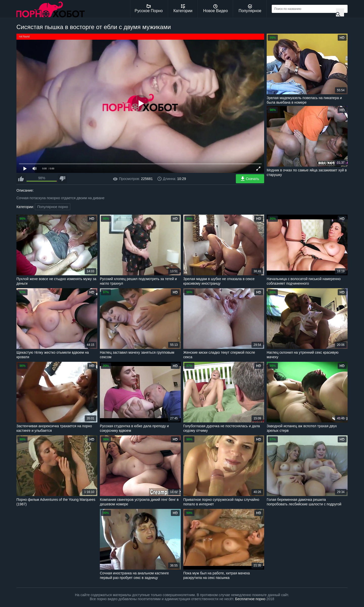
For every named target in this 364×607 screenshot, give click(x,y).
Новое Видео (216, 9)
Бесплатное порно (250, 599)
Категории (183, 9)
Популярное (250, 9)
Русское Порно (149, 9)
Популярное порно (53, 207)
